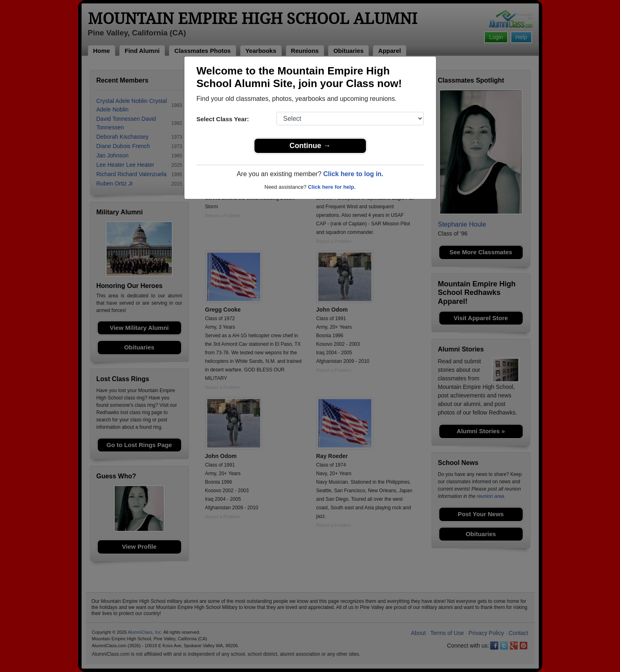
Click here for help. (332, 187)
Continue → (310, 146)
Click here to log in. (353, 174)
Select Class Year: (223, 119)
